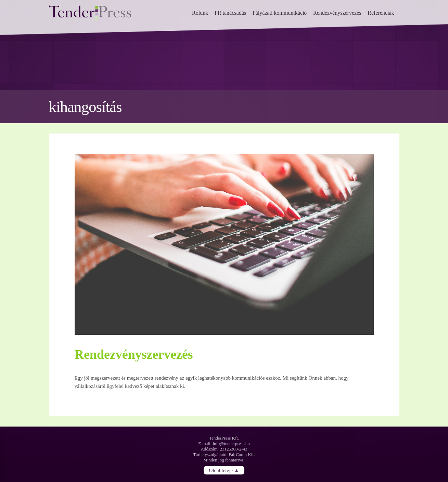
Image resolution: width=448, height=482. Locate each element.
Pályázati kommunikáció (280, 13)
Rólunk (200, 13)
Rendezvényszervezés (337, 13)
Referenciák (381, 13)
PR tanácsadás (230, 13)
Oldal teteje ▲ (224, 470)
